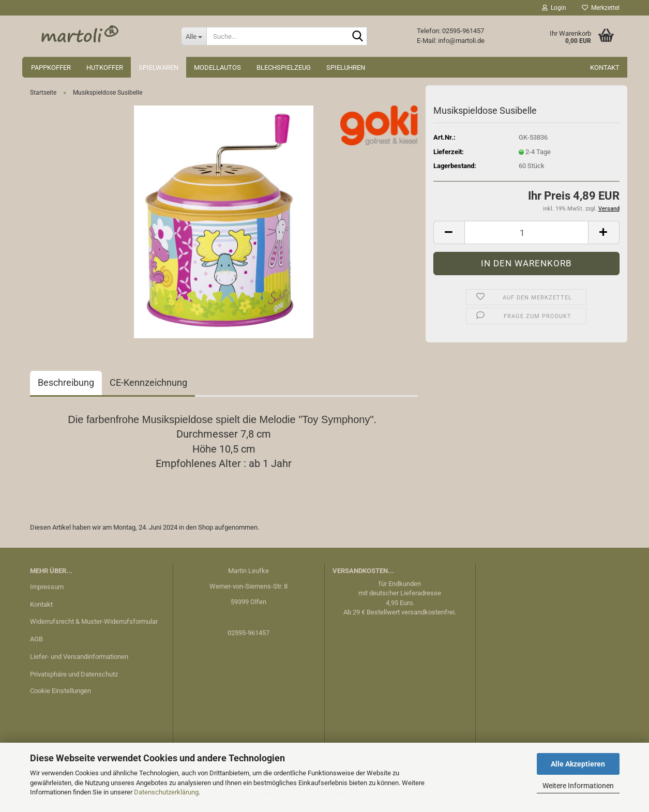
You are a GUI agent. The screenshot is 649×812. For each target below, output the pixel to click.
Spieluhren (346, 67)
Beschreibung (66, 382)
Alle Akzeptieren (578, 764)
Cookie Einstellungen (61, 691)
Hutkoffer (105, 67)
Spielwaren (159, 67)
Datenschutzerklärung (166, 792)
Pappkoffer (51, 67)
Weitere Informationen (578, 786)
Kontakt (605, 67)
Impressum (47, 587)
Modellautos (217, 67)
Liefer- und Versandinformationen (79, 657)
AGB (36, 639)
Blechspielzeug (284, 67)
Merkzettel (601, 8)
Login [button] (554, 8)
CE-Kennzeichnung (148, 382)
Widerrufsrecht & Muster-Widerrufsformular (94, 621)
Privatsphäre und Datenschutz (74, 674)
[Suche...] (194, 36)
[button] (449, 232)
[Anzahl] (526, 232)
